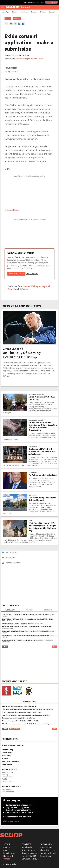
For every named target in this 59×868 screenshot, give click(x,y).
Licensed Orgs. (46, 847)
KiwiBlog (5, 775)
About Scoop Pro (47, 850)
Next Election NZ (29, 856)
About (6, 850)
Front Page (5, 12)
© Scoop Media (10, 864)
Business (52, 12)
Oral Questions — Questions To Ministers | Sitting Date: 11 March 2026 (25, 615)
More (55, 647)
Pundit (4, 779)
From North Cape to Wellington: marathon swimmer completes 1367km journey (28, 709)
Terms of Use (46, 856)
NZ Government (8, 792)
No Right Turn (7, 777)
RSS (5, 647)
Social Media (27, 847)
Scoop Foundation (29, 853)
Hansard (5, 616)
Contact (7, 847)
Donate (7, 859)
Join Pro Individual (16, 274)
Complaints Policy (29, 859)
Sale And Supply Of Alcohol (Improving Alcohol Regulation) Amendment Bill (27, 627)
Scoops (15, 12)
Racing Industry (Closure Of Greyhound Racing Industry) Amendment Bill (26, 636)
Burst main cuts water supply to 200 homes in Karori (19, 718)
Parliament (24, 12)
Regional (43, 12)
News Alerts (14, 729)
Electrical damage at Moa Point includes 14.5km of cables (21, 721)
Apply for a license (48, 853)
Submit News (9, 853)
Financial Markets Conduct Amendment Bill (16, 624)
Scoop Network (28, 850)
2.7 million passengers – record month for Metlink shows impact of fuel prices (27, 724)
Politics (34, 12)
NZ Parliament (7, 790)
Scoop (8, 19)
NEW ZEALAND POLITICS (22, 306)
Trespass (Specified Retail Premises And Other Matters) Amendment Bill (25, 631)
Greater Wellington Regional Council (30, 59)
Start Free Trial (51, 2)
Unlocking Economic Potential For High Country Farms (20, 640)
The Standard (7, 781)
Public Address (7, 773)
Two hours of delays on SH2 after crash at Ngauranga (19, 706)
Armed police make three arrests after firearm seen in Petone (22, 712)
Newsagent (8, 856)
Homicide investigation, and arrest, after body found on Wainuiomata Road (26, 715)
